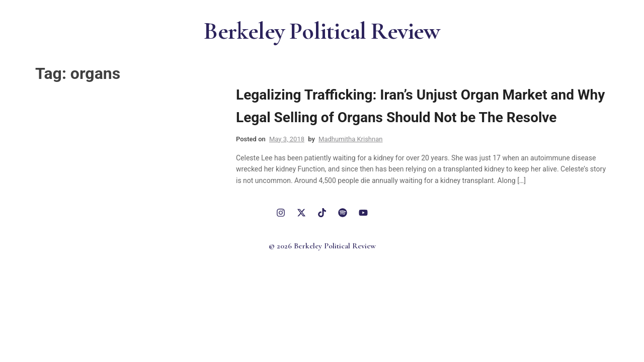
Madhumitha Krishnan (350, 139)
